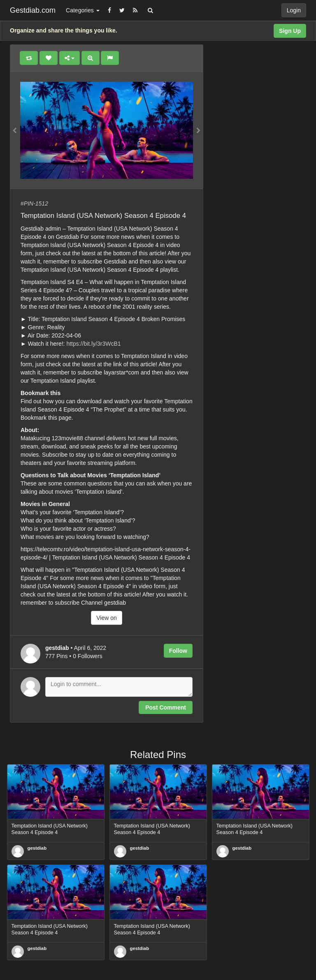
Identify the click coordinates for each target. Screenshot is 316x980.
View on (107, 618)
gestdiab (37, 848)
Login (294, 10)
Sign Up (290, 31)
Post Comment (166, 707)
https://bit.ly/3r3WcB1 (93, 344)
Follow (178, 651)
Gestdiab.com (33, 10)
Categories (83, 10)
